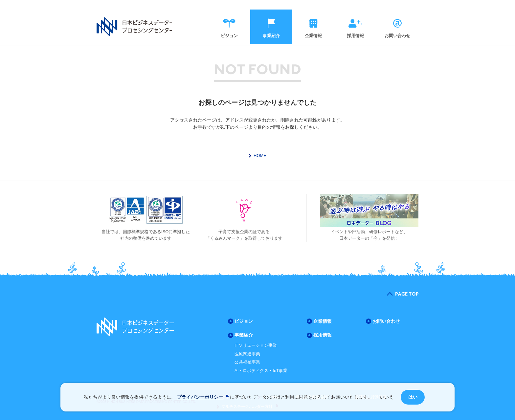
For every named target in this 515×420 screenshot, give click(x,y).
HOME (260, 155)
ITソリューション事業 (256, 345)
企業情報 (313, 36)
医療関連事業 (247, 354)
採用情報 (355, 36)
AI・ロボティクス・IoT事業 (261, 371)
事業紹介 (271, 36)
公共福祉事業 (247, 362)
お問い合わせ (397, 36)
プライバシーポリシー (200, 397)
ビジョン (229, 36)
